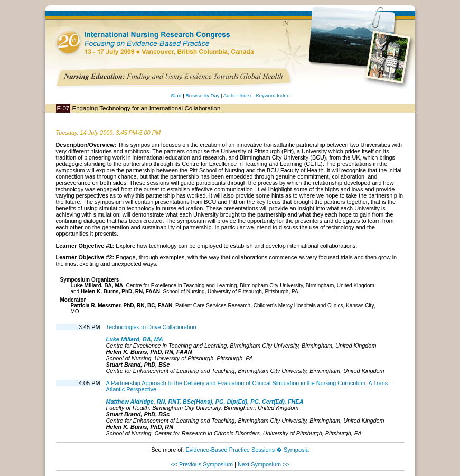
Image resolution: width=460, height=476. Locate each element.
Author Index (238, 95)
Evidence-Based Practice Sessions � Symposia (247, 450)
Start (176, 95)
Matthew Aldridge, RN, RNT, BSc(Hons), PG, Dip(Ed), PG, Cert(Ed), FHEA (205, 402)
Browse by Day (202, 95)
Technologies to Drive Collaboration (151, 327)
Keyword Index (272, 95)
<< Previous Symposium (202, 464)
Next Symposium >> (264, 464)
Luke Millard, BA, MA (135, 339)
